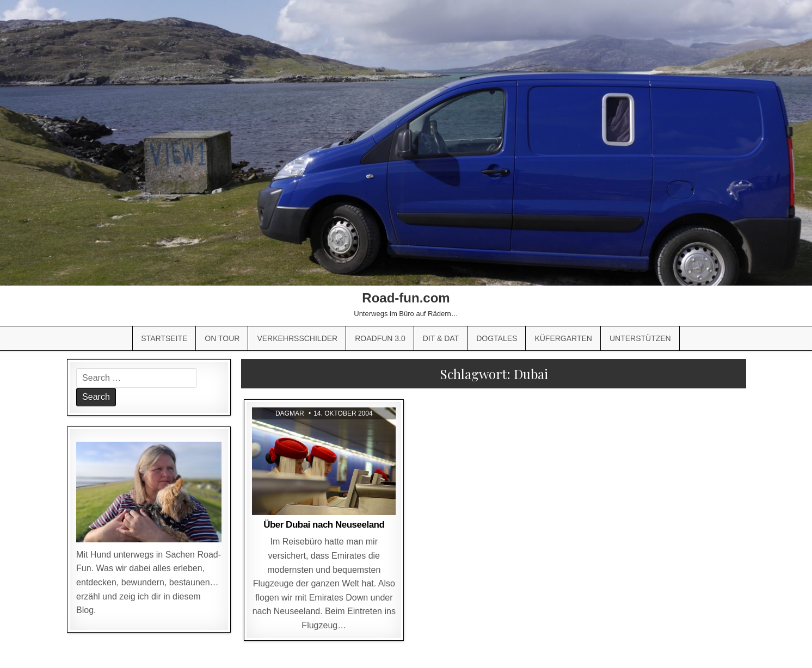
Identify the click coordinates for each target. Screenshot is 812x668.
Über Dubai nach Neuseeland (324, 525)
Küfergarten (563, 338)
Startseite (164, 338)
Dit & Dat (441, 338)
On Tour (222, 338)
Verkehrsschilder (297, 338)
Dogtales (497, 338)
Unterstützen (640, 338)
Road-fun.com (406, 298)
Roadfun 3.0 (380, 338)
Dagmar (290, 413)
